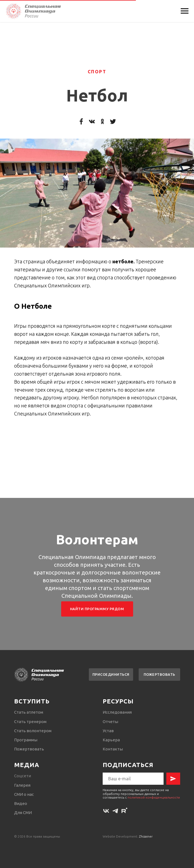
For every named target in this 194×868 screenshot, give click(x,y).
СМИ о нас (24, 794)
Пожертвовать (29, 749)
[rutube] (124, 811)
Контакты (113, 749)
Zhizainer (146, 836)
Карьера (111, 740)
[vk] (106, 811)
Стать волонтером (33, 731)
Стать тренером (30, 722)
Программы (26, 740)
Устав (108, 731)
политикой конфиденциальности (154, 797)
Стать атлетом (29, 712)
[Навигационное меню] (185, 11)
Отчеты (110, 722)
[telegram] (115, 811)
